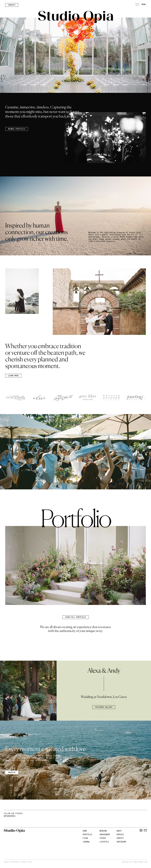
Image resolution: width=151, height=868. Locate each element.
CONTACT (120, 838)
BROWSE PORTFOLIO (17, 129)
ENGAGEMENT (105, 834)
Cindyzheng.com (140, 862)
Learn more (13, 376)
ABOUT (119, 831)
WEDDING (103, 831)
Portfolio (87, 834)
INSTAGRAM (121, 842)
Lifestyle (104, 842)
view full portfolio (75, 617)
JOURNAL (86, 842)
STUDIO (103, 838)
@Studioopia (10, 816)
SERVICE (120, 834)
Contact (12, 5)
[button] (141, 5)
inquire (12, 772)
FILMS (85, 838)
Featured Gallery (104, 707)
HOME (85, 831)
